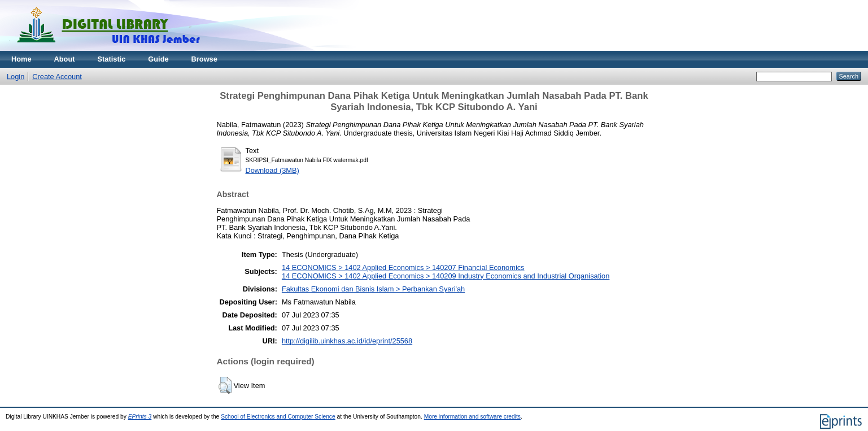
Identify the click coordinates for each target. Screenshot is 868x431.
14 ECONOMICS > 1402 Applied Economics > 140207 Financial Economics (403, 267)
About (65, 59)
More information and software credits (472, 417)
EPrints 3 (140, 417)
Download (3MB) (272, 170)
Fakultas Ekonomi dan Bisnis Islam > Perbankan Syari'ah (373, 289)
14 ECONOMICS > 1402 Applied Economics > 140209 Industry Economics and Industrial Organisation (446, 276)
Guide (158, 59)
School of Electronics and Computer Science (278, 417)
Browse (204, 59)
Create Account (57, 77)
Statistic (112, 59)
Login (16, 77)
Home (21, 59)
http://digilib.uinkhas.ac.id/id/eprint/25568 (347, 341)
